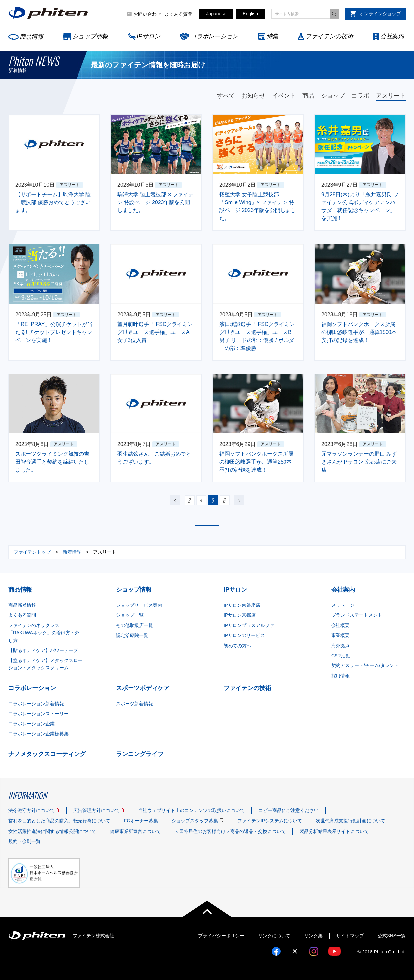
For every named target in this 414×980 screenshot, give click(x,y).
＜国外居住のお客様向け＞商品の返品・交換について (230, 831)
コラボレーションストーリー (38, 714)
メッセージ (343, 605)
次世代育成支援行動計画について (350, 821)
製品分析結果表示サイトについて (334, 831)
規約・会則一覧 (25, 841)
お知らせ (253, 96)
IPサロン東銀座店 (242, 605)
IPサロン (149, 36)
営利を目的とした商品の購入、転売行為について (59, 821)
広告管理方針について (96, 810)
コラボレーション (214, 36)
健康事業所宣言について (135, 831)
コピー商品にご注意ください (288, 810)
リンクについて (274, 936)
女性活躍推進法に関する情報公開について (52, 831)
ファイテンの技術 (329, 36)
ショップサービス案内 (139, 605)
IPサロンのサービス (244, 635)
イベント (284, 96)
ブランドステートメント (357, 615)
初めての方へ (237, 646)
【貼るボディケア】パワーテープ (43, 650)
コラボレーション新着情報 (36, 704)
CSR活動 (341, 656)
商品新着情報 (22, 605)
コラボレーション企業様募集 (38, 734)
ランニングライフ (140, 754)
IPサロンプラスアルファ (249, 625)
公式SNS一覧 (392, 936)
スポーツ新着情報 (134, 704)
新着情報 (72, 552)
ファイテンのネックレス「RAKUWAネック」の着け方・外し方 (44, 633)
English (250, 14)
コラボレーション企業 (31, 724)
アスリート (391, 96)
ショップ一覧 (130, 615)
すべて (226, 96)
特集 (272, 36)
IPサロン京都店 (240, 615)
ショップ (333, 96)
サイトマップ (350, 936)
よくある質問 (179, 14)
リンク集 (313, 936)
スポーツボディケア (143, 688)
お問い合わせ (147, 14)
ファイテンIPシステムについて (270, 821)
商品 (308, 96)
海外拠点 (340, 646)
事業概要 (340, 635)
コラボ (360, 96)
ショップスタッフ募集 (195, 821)
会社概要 (340, 625)
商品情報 (31, 37)
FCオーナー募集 (141, 821)
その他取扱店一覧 (134, 625)
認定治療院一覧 (132, 635)
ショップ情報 (90, 36)
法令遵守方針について (31, 810)
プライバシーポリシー (221, 936)
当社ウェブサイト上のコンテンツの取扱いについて (191, 810)
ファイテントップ (32, 552)
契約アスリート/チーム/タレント (365, 665)
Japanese (216, 14)
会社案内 (392, 36)
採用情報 (340, 676)
